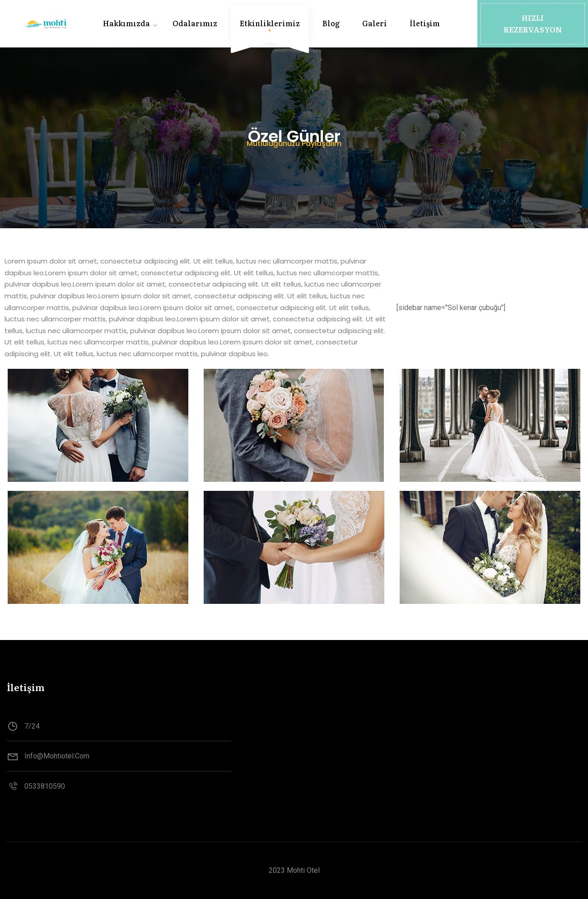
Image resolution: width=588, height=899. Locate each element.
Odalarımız (195, 23)
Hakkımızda (126, 23)
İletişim (425, 23)
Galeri (375, 23)
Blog (331, 23)
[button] (533, 24)
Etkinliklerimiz (270, 23)
